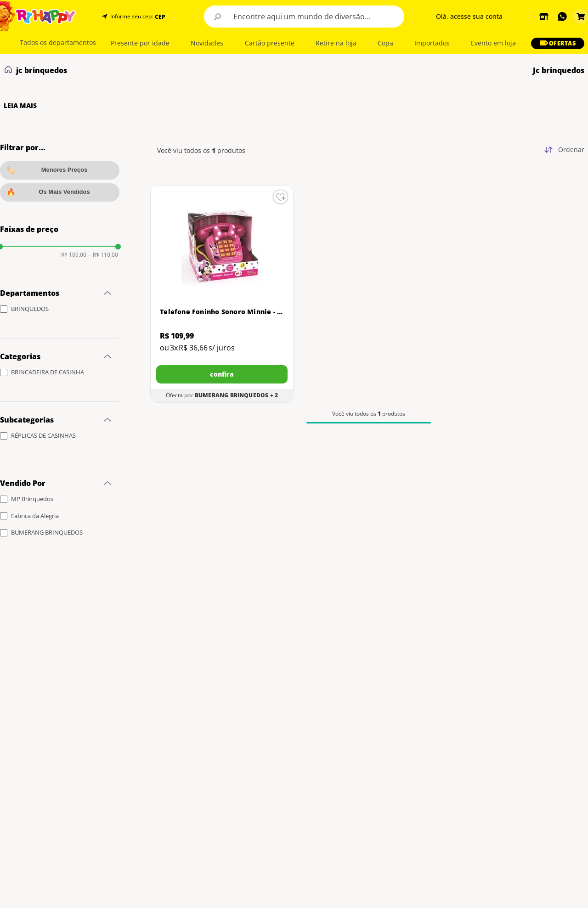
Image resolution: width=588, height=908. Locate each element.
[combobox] (304, 17)
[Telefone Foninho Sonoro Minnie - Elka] (222, 294)
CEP (160, 17)
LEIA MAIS (20, 106)
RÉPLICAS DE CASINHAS (43, 435)
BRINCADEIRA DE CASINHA (48, 372)
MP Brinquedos (32, 499)
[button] (159, 17)
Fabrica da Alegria (35, 516)
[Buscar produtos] (218, 17)
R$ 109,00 (74, 255)
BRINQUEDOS (30, 309)
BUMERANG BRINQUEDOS (47, 532)
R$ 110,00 (103, 255)
